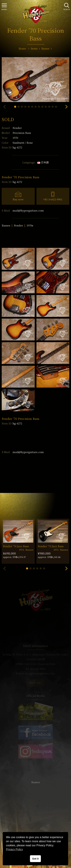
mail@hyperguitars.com (28, 210)
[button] (15, 107)
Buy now (18, 199)
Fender (17, 128)
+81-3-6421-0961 (53, 199)
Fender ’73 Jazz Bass (51, 546)
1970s (30, 225)
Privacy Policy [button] (14, 849)
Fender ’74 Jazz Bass (16, 546)
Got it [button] (35, 859)
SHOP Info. (35, 683)
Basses (6, 225)
